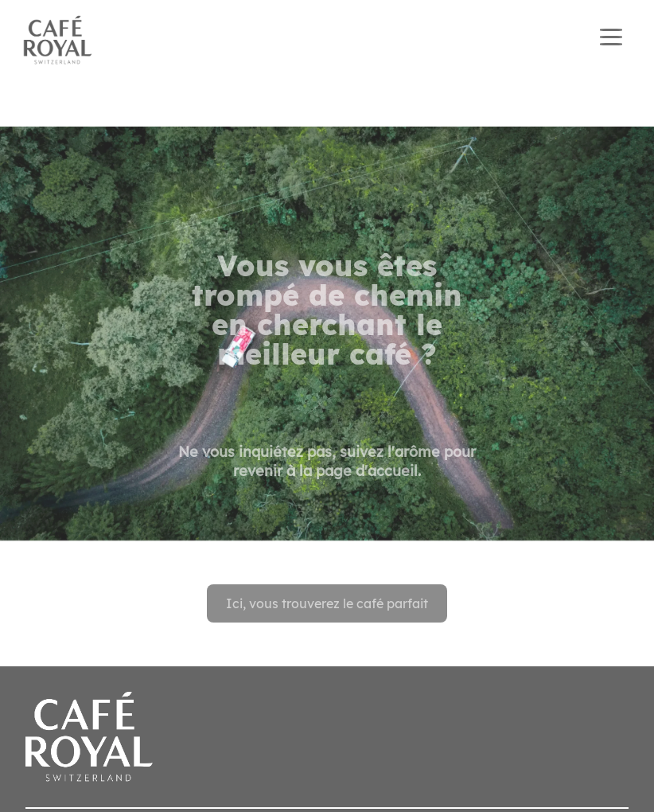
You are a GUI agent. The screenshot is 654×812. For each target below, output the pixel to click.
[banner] (327, 41)
